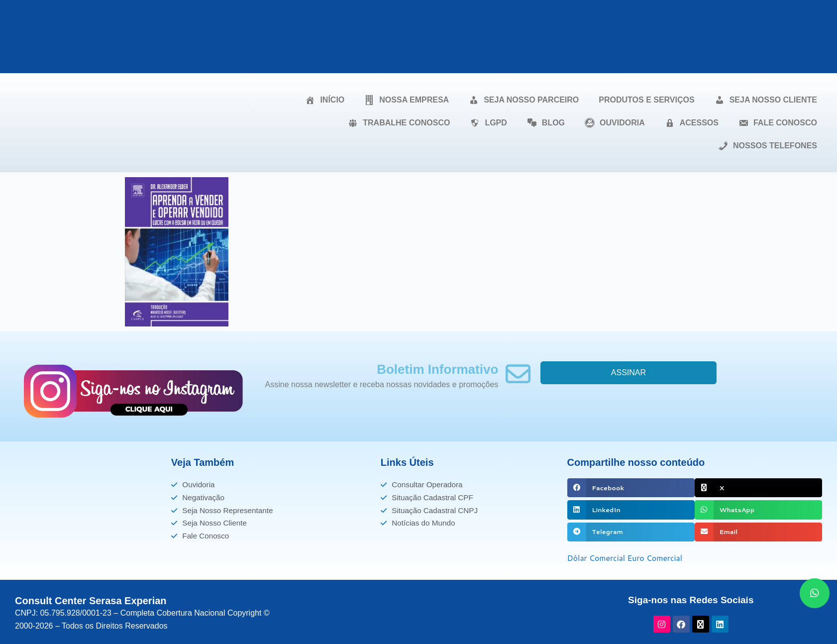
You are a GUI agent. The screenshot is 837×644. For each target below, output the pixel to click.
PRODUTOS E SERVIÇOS (646, 100)
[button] (631, 488)
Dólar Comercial (597, 558)
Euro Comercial (657, 558)
